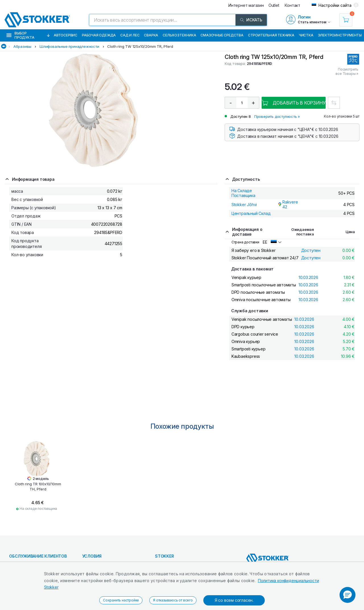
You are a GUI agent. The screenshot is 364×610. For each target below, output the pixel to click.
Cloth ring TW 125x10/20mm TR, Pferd (140, 46)
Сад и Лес (130, 35)
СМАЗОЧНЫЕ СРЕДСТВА (222, 35)
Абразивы (22, 46)
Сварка (151, 35)
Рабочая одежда (99, 35)
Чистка (306, 35)
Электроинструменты (340, 35)
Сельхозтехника (179, 35)
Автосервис (66, 35)
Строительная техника (271, 35)
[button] (348, 595)
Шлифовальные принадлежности (69, 46)
